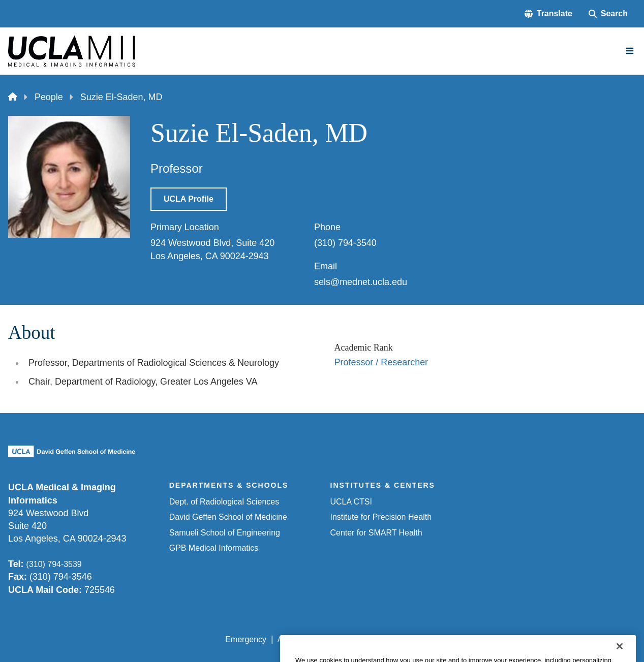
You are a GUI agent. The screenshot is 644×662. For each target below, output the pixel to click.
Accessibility (300, 639)
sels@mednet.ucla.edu (361, 282)
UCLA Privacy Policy (370, 639)
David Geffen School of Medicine (228, 517)
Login (540, 639)
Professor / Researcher (381, 362)
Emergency (246, 639)
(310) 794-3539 (54, 564)
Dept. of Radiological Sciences (224, 502)
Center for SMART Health (376, 533)
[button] (548, 14)
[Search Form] (608, 14)
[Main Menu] (630, 51)
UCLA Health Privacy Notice (468, 639)
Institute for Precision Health (381, 517)
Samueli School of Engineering (225, 533)
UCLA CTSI (351, 502)
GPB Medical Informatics (214, 548)
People (49, 97)
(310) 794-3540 (345, 243)
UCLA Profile (189, 199)
